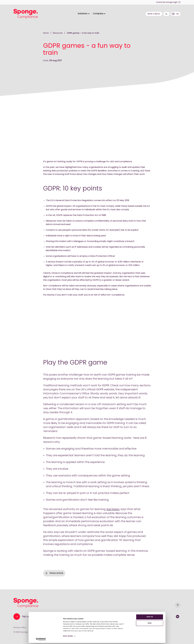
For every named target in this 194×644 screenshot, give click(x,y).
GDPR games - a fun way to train (83, 33)
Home (46, 33)
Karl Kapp (113, 509)
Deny (172, 616)
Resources (58, 33)
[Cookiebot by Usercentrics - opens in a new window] (17, 639)
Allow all (172, 607)
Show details (56, 634)
